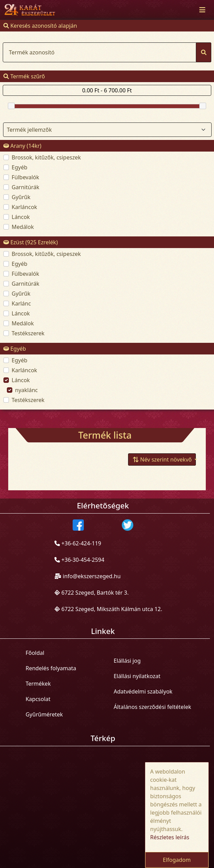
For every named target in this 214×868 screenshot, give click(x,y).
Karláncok (24, 207)
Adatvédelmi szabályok (143, 691)
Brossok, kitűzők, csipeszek (46, 157)
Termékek (38, 684)
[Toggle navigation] (202, 10)
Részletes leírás (170, 837)
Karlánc (21, 303)
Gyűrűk (21, 197)
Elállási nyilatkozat (137, 676)
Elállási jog (127, 661)
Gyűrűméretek (44, 714)
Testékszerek (28, 333)
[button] (162, 459)
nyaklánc (26, 390)
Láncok (21, 217)
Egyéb (20, 167)
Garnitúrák (26, 187)
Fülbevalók (25, 177)
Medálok (23, 227)
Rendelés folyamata (51, 668)
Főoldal (35, 653)
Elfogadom (177, 860)
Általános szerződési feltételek (152, 707)
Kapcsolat (38, 699)
